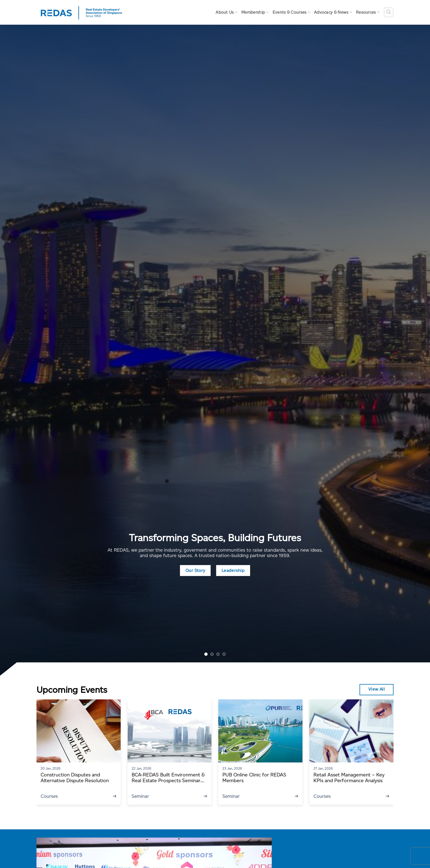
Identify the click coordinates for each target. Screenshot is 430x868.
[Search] (389, 12)
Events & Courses (291, 12)
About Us (227, 12)
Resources (368, 12)
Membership (255, 12)
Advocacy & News (333, 12)
